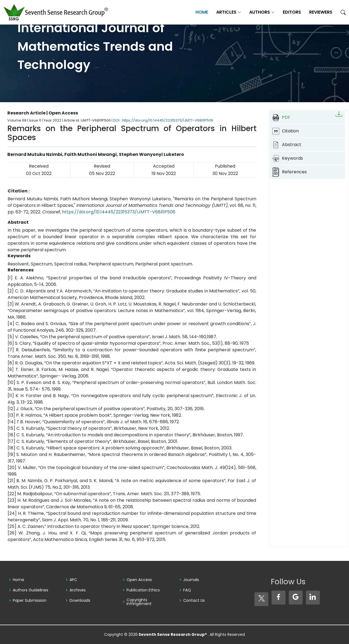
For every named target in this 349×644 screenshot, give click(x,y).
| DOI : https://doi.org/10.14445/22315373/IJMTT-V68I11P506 (162, 120)
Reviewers (321, 12)
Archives (78, 590)
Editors (292, 12)
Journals (191, 580)
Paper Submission (30, 600)
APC (73, 580)
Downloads (80, 600)
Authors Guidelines (31, 590)
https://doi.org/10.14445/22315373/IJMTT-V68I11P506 (119, 212)
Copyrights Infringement (139, 602)
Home (202, 12)
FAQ (187, 590)
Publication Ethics (143, 590)
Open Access (139, 580)
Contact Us (194, 600)
